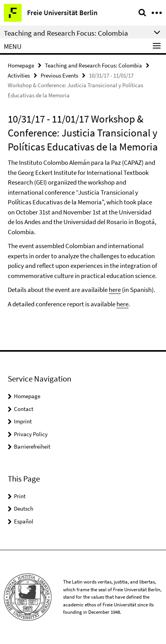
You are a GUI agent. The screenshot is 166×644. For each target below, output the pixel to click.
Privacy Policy (31, 434)
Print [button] (20, 496)
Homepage (21, 65)
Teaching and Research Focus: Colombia (93, 65)
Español (24, 521)
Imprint (23, 421)
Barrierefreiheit (32, 446)
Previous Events (59, 75)
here (115, 290)
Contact (24, 409)
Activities (19, 75)
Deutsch (24, 508)
